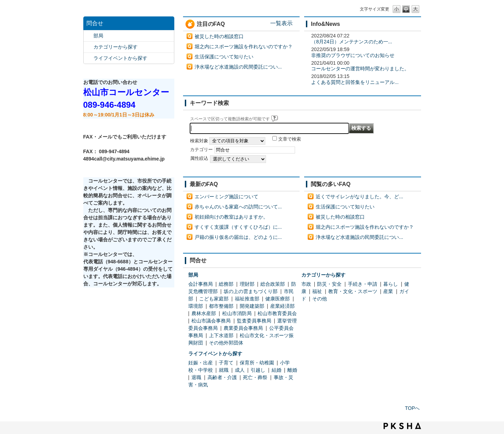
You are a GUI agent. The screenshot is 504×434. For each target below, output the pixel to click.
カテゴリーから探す (115, 47)
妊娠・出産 (201, 363)
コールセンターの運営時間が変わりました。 (360, 69)
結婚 (276, 370)
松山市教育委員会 (277, 313)
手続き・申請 (363, 284)
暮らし (391, 284)
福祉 (317, 291)
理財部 (247, 284)
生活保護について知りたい (224, 57)
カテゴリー (201, 150)
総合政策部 (273, 284)
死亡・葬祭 (255, 377)
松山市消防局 (237, 313)
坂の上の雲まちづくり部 (251, 291)
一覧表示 (281, 23)
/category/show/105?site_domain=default (89, 58)
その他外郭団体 (226, 343)
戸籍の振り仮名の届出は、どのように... (238, 237)
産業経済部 (282, 306)
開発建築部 (252, 306)
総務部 (226, 284)
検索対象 (199, 141)
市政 (306, 284)
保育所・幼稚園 (257, 363)
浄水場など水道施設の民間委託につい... (238, 67)
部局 (98, 36)
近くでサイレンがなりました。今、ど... (359, 197)
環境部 (196, 306)
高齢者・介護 (222, 377)
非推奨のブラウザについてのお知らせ (353, 55)
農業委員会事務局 (243, 328)
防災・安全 (329, 284)
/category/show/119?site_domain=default (89, 36)
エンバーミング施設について (226, 197)
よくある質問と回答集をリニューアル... (355, 82)
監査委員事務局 (254, 321)
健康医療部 (278, 299)
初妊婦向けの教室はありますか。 (231, 217)
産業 (388, 291)
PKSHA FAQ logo (402, 426)
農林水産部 (204, 313)
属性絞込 (199, 158)
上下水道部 (221, 335)
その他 (320, 299)
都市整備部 (221, 306)
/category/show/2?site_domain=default (89, 47)
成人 (240, 370)
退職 (196, 377)
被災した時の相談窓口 (219, 36)
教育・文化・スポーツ (353, 291)
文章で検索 (290, 139)
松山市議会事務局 (211, 321)
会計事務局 (201, 284)
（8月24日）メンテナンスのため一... (352, 42)
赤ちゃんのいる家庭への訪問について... (238, 207)
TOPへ (412, 408)
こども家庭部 (214, 299)
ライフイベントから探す (120, 58)
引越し (258, 370)
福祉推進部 (247, 299)
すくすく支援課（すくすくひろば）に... (238, 227)
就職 (224, 370)
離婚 (292, 370)
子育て (226, 363)
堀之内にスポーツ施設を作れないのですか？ (244, 47)
